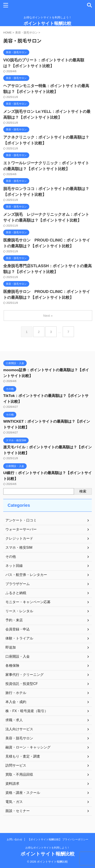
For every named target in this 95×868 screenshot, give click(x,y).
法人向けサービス (19, 729)
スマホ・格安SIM (19, 547)
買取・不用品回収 (19, 774)
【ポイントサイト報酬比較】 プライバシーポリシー (58, 839)
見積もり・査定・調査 (23, 756)
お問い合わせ (15, 839)
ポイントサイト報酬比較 (47, 23)
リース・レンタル (19, 611)
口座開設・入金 (18, 656)
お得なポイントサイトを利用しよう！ (47, 848)
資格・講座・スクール (23, 793)
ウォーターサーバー (21, 529)
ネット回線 (14, 566)
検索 (83, 491)
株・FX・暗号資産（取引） (27, 711)
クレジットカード (19, 538)
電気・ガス (14, 802)
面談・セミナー (18, 811)
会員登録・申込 (18, 629)
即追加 (11, 647)
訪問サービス (16, 765)
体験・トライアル (19, 638)
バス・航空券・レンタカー (26, 575)
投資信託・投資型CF (22, 684)
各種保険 (12, 666)
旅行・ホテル (16, 693)
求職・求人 (14, 720)
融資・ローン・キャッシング (28, 747)
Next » (48, 316)
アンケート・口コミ (21, 520)
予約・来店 (14, 620)
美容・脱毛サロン (19, 738)
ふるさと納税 (16, 593)
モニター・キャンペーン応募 (28, 602)
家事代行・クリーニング (25, 675)
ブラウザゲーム (18, 584)
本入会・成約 (16, 702)
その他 (11, 557)
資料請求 (12, 784)
